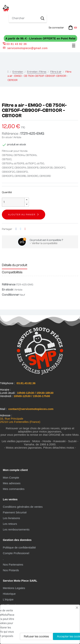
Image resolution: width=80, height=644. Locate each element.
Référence (9, 284)
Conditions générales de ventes (23, 507)
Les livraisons (11, 518)
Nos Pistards (11, 570)
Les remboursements (16, 529)
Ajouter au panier (22, 215)
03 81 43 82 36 (15, 44)
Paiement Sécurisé (15, 512)
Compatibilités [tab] (12, 272)
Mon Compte (11, 478)
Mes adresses (12, 483)
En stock (7, 137)
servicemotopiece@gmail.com (28, 48)
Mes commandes (14, 489)
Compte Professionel (16, 553)
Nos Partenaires (13, 564)
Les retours (10, 524)
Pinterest (25, 229)
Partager (16, 229)
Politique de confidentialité (19, 547)
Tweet (21, 229)
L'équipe (8, 599)
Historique (9, 594)
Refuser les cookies (36, 636)
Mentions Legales (14, 588)
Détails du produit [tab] (15, 265)
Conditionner (10, 295)
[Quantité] (13, 202)
